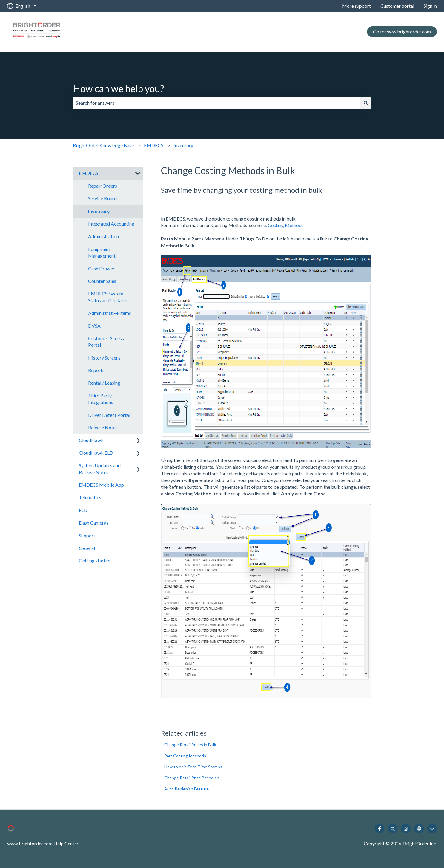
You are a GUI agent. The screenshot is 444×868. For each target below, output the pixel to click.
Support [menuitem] (87, 535)
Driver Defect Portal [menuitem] (109, 415)
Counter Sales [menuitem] (102, 281)
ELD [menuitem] (83, 510)
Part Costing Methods (185, 756)
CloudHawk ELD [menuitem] (96, 453)
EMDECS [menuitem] (89, 173)
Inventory (183, 145)
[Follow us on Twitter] (393, 829)
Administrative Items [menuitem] (110, 313)
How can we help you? (119, 88)
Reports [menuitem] (96, 370)
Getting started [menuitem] (95, 561)
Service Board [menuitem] (102, 198)
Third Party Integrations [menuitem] (101, 399)
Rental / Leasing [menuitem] (104, 383)
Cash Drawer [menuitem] (101, 268)
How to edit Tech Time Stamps (193, 767)
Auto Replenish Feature (186, 789)
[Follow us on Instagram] (406, 829)
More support (357, 6)
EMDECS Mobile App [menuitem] (101, 485)
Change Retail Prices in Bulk (190, 745)
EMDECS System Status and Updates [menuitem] (108, 297)
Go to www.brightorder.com (402, 31)
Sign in (430, 6)
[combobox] (216, 103)
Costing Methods (286, 225)
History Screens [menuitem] (104, 358)
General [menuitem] (87, 548)
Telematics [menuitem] (90, 497)
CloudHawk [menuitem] (91, 440)
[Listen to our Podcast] (419, 829)
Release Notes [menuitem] (103, 427)
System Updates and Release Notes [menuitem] (100, 469)
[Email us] (432, 829)
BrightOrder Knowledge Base (103, 145)
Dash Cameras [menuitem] (94, 523)
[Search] (366, 103)
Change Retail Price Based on (192, 778)
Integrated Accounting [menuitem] (111, 224)
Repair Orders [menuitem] (103, 186)
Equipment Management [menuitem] (102, 252)
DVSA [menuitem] (94, 326)
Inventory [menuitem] (99, 211)
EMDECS (154, 145)
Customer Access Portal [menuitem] (106, 342)
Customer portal (397, 6)
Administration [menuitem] (103, 236)
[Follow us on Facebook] (380, 829)
